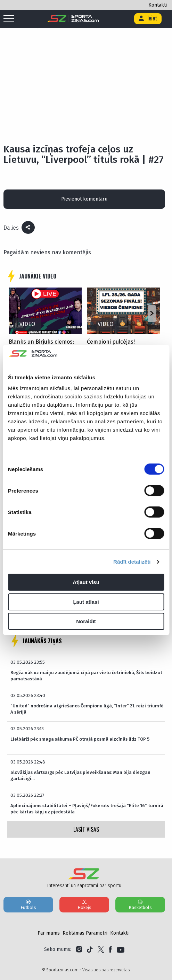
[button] (152, 314)
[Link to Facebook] (110, 950)
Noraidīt (86, 621)
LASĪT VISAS (86, 829)
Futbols (28, 904)
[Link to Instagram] (79, 950)
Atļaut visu (86, 582)
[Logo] (73, 19)
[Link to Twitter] (101, 950)
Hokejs (84, 904)
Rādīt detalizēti (132, 562)
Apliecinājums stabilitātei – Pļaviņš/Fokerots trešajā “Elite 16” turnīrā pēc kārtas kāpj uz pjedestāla (87, 809)
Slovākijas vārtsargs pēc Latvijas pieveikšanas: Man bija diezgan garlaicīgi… (80, 775)
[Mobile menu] (10, 19)
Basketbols (140, 904)
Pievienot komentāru (84, 199)
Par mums (49, 933)
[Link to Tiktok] (90, 950)
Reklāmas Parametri (85, 933)
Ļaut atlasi (86, 602)
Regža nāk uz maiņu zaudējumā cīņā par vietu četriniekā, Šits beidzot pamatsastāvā (86, 676)
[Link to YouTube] (121, 950)
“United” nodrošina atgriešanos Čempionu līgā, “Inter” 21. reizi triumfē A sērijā (87, 709)
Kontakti (158, 5)
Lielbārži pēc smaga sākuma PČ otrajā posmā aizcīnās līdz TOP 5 (80, 739)
